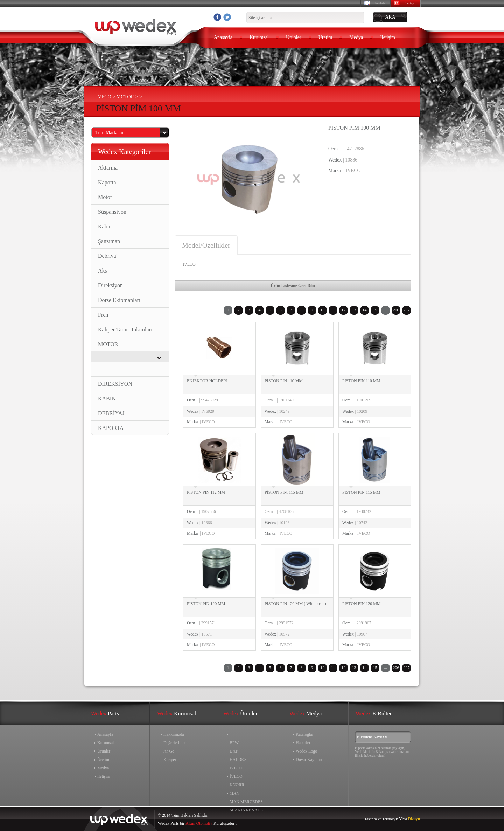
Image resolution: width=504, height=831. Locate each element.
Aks (103, 271)
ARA (390, 17)
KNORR (237, 785)
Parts (105, 713)
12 (344, 310)
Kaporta (107, 182)
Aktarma (108, 168)
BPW (234, 743)
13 (354, 310)
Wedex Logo (306, 751)
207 (407, 310)
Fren (103, 315)
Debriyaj (108, 256)
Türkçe (410, 3)
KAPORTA (111, 428)
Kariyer (170, 760)
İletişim (388, 37)
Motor (105, 197)
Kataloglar (305, 734)
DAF (234, 751)
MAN (234, 793)
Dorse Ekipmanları (119, 300)
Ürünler (294, 37)
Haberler (303, 743)
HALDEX (238, 760)
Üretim (325, 37)
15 (375, 310)
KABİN (107, 399)
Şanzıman (109, 241)
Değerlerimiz (174, 743)
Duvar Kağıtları (309, 760)
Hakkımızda (174, 734)
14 (365, 310)
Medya (356, 37)
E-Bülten (374, 713)
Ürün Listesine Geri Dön (293, 286)
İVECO (236, 776)
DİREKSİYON (115, 384)
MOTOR (108, 344)
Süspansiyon (112, 212)
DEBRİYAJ (111, 413)
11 (333, 310)
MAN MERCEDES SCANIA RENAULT (247, 802)
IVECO (236, 768)
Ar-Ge (169, 751)
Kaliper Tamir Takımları (125, 329)
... (386, 310)
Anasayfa (223, 37)
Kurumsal (259, 37)
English (380, 3)
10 (323, 310)
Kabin (105, 226)
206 (396, 310)
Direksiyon (110, 285)
